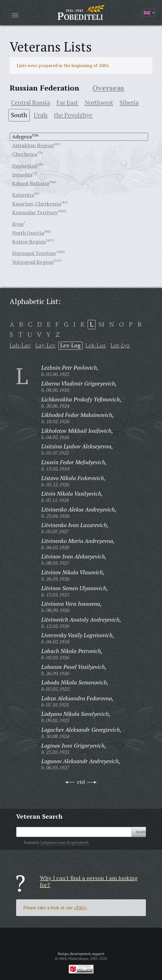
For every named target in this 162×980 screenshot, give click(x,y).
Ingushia (22, 174)
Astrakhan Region (33, 145)
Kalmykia (23, 195)
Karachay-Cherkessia (37, 204)
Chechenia (25, 154)
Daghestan (25, 166)
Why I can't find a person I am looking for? (89, 881)
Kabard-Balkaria (31, 183)
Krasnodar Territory (35, 212)
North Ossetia (28, 233)
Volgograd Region (33, 262)
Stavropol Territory (34, 253)
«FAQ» (81, 908)
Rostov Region (29, 241)
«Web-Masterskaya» (74, 958)
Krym (18, 224)
